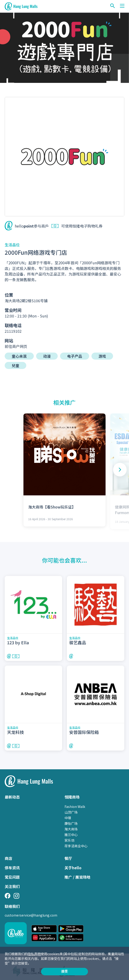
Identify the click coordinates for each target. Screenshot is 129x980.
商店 (8, 858)
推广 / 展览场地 (77, 877)
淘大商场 (71, 829)
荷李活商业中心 (76, 846)
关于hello (73, 868)
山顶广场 (71, 812)
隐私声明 (34, 954)
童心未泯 (19, 356)
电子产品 (75, 356)
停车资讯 (12, 868)
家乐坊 (69, 840)
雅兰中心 (71, 835)
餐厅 (68, 858)
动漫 (47, 356)
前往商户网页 (16, 346)
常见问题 (12, 877)
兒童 (15, 365)
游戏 (102, 356)
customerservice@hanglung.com (31, 915)
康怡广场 (71, 823)
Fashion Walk (75, 807)
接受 (64, 971)
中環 (68, 818)
